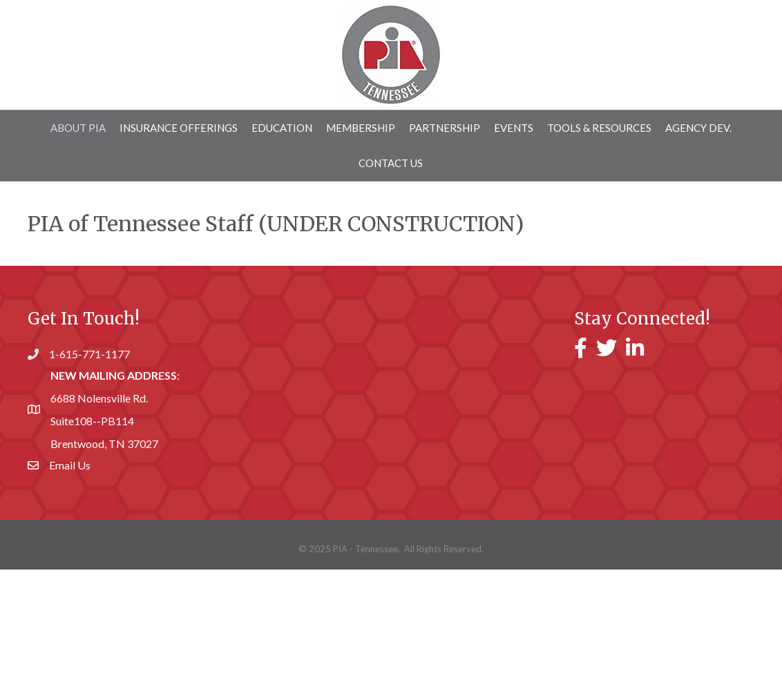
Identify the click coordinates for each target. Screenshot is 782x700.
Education (282, 128)
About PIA (78, 128)
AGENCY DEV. (698, 128)
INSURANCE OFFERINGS (179, 128)
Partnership (445, 128)
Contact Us (391, 163)
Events (514, 128)
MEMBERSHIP (361, 128)
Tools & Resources (599, 128)
